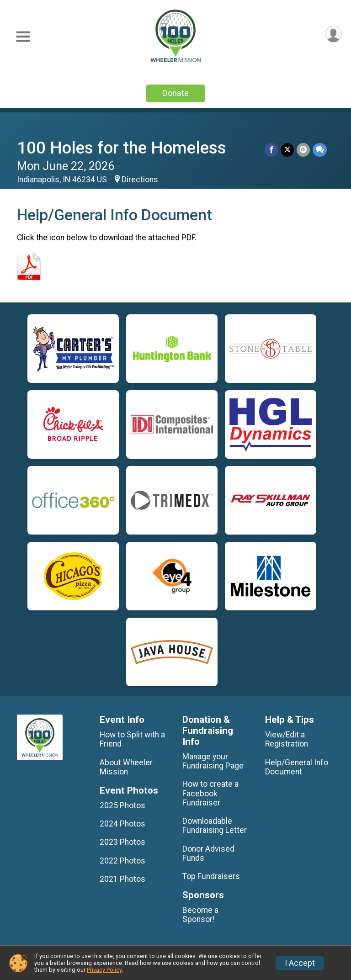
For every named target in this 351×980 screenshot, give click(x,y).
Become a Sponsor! (200, 915)
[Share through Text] (320, 150)
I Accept (300, 963)
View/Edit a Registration (287, 739)
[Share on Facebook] (271, 150)
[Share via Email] (303, 150)
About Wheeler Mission (126, 767)
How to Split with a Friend (132, 739)
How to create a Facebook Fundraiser (210, 793)
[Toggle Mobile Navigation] (23, 37)
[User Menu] (333, 34)
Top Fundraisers (211, 876)
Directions (140, 180)
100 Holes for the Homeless (122, 148)
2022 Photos (122, 861)
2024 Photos (122, 824)
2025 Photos (122, 805)
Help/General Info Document (297, 767)
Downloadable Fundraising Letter (215, 826)
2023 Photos (122, 842)
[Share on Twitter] (287, 150)
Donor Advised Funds (208, 853)
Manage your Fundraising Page (213, 761)
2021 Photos (122, 879)
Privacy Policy (104, 970)
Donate (175, 93)
